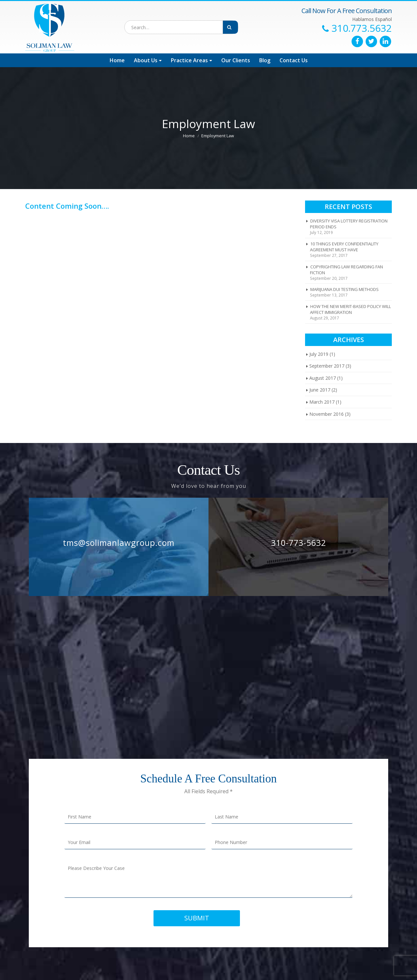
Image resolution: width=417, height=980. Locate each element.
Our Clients (236, 60)
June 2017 (320, 390)
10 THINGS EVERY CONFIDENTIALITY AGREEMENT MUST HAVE (344, 247)
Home (117, 60)
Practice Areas (189, 60)
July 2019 (319, 354)
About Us (146, 60)
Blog (265, 60)
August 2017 (323, 378)
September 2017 (327, 366)
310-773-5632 (299, 543)
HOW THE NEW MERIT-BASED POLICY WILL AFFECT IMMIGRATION (350, 309)
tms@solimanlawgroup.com (119, 543)
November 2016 (326, 414)
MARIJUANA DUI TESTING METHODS (344, 289)
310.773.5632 (362, 28)
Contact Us (294, 60)
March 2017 (322, 402)
